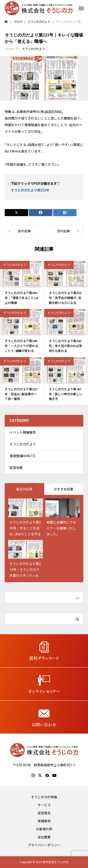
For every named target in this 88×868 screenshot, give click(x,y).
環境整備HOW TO (22, 456)
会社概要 (44, 837)
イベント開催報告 (23, 432)
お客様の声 (44, 829)
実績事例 (44, 821)
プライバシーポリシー (44, 845)
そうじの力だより (34, 49)
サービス (44, 805)
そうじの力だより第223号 (30, 190)
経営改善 (16, 468)
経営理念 (44, 813)
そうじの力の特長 (44, 797)
